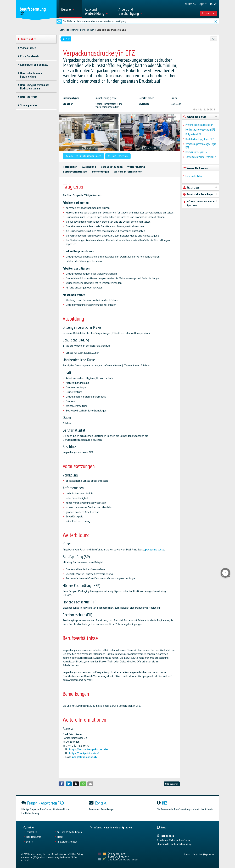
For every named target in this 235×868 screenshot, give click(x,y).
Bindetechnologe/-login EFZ (200, 139)
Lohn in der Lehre (194, 176)
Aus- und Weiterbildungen (69, 832)
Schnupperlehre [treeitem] (29, 105)
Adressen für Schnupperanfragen (83, 156)
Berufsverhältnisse (75, 172)
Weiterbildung (136, 167)
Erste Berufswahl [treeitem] (30, 56)
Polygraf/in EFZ (193, 134)
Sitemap (188, 854)
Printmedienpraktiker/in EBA (199, 125)
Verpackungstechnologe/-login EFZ (201, 146)
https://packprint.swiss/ (84, 753)
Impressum (209, 854)
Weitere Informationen (128, 172)
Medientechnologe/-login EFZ (200, 130)
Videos (60, 837)
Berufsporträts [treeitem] (29, 97)
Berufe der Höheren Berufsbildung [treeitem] (31, 75)
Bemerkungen (100, 172)
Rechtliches (198, 854)
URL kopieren (172, 784)
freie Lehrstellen (118, 156)
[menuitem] (71, 9)
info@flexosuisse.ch (84, 757)
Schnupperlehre (33, 837)
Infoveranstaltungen (67, 842)
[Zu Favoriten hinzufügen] (214, 39)
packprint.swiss (155, 549)
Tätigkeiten (70, 167)
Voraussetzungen (112, 167)
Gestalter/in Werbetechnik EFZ (201, 157)
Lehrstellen (31, 832)
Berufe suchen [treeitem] (28, 39)
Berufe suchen (87, 30)
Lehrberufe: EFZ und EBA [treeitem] (34, 65)
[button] (61, 784)
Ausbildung (89, 167)
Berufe (75, 30)
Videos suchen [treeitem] (28, 48)
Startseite (64, 30)
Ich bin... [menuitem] (208, 13)
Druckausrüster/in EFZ (196, 152)
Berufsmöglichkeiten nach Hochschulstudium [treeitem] (35, 87)
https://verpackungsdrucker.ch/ (88, 749)
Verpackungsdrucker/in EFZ (111, 30)
